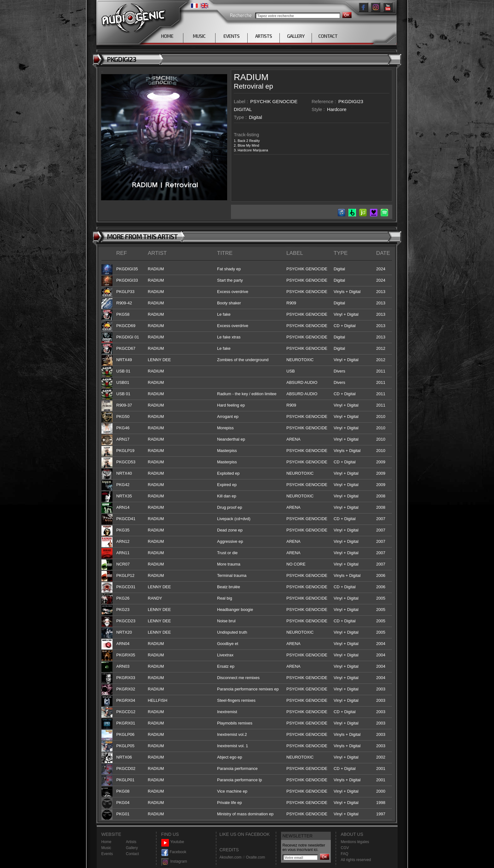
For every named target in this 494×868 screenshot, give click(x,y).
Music (106, 848)
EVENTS (231, 36)
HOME (167, 36)
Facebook (174, 852)
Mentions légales (355, 842)
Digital (256, 117)
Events (107, 854)
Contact (132, 854)
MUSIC (199, 36)
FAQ (345, 854)
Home (106, 842)
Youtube (173, 842)
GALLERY (296, 36)
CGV (345, 848)
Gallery (132, 848)
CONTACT (328, 36)
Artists (131, 842)
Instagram (174, 862)
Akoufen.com (231, 857)
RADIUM (251, 77)
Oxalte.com (255, 857)
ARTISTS (264, 36)
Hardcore (337, 109)
